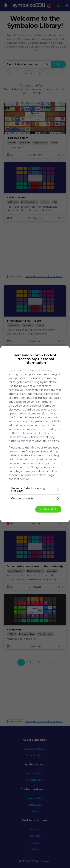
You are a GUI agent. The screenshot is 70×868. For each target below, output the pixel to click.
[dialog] (35, 434)
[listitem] (35, 490)
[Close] (63, 353)
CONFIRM (48, 509)
